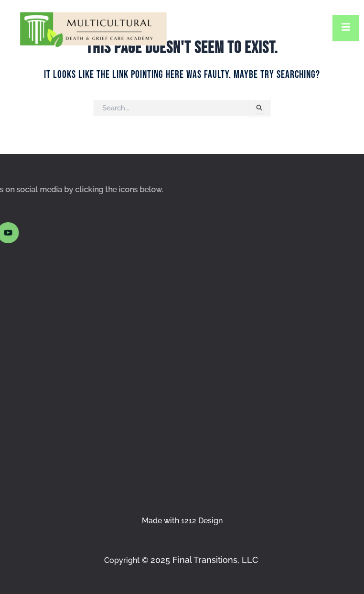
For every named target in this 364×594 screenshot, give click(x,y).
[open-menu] (346, 28)
